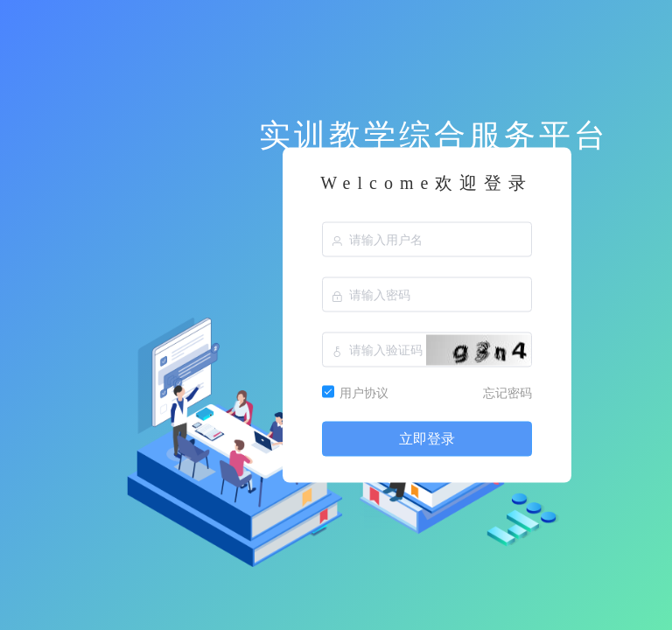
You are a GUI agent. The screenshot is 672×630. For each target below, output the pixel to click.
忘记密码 (507, 393)
